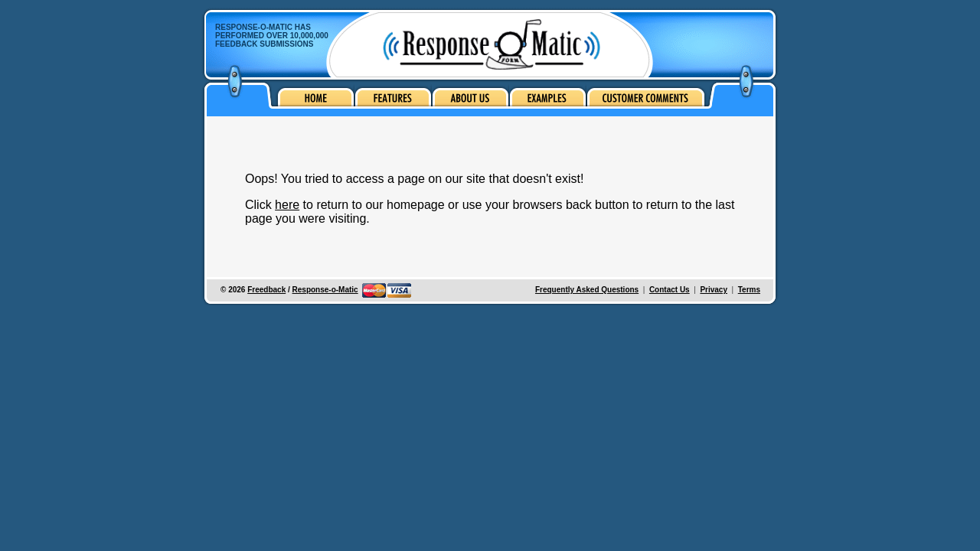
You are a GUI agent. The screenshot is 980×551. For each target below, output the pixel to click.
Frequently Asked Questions (587, 290)
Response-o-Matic (325, 290)
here (287, 205)
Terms (749, 290)
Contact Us (670, 290)
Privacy (714, 290)
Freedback (266, 290)
